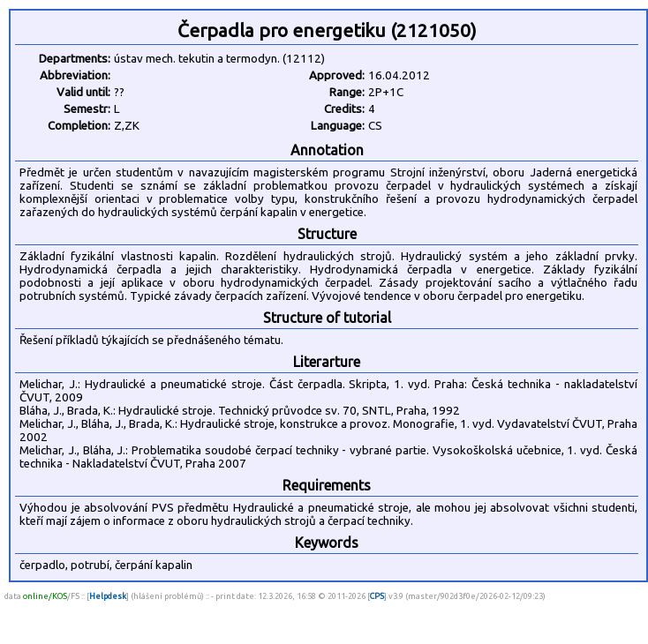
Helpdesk (108, 596)
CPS (377, 596)
